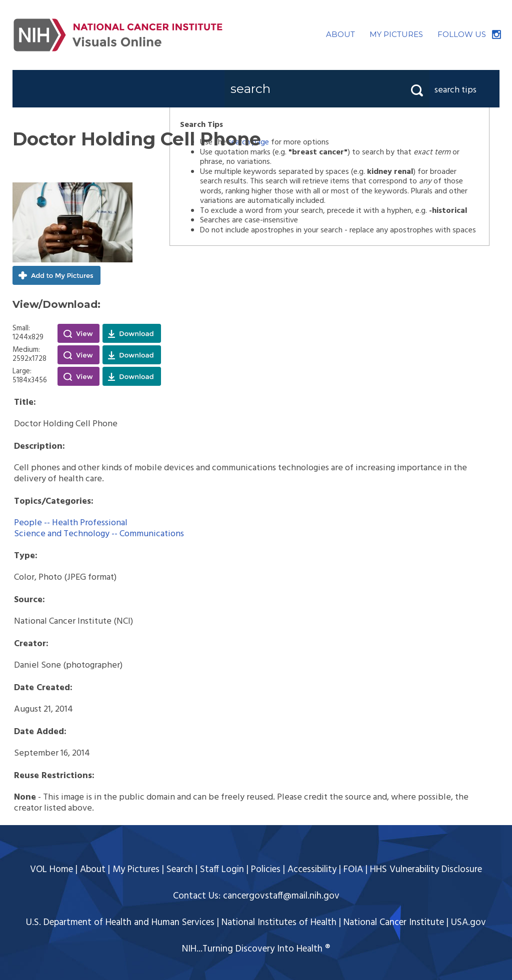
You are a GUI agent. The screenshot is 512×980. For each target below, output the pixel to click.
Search (180, 870)
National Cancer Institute (394, 923)
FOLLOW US (462, 34)
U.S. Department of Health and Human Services (120, 923)
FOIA (353, 870)
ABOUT (340, 34)
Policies (266, 870)
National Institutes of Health (279, 923)
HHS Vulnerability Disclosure (426, 870)
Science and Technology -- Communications (99, 534)
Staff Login (222, 870)
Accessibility (312, 870)
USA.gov (468, 923)
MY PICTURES (396, 34)
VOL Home (51, 870)
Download (132, 333)
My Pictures (136, 870)
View (78, 333)
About (93, 870)
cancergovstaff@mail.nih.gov (281, 896)
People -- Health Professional (71, 523)
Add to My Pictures (56, 275)
